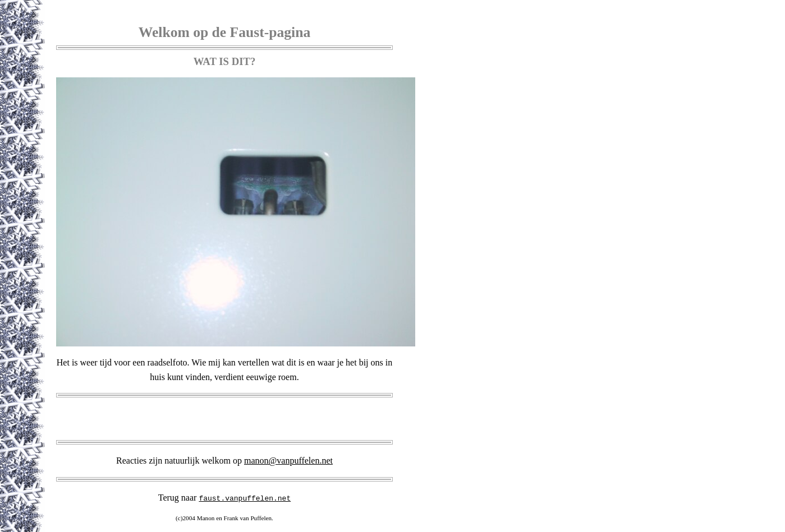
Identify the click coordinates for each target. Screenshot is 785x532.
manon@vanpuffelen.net (288, 461)
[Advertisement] (224, 419)
